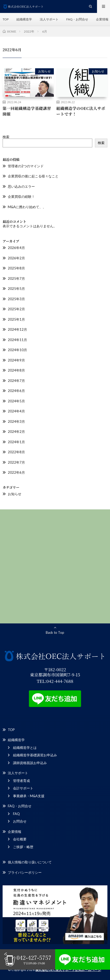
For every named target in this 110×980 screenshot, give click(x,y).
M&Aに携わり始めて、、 (27, 207)
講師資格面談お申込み (30, 763)
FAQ (16, 814)
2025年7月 (16, 278)
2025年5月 (16, 289)
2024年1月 (16, 442)
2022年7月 (16, 462)
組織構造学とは (25, 748)
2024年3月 (16, 421)
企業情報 (102, 19)
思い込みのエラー (21, 186)
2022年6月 (16, 472)
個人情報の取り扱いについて (30, 862)
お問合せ (20, 821)
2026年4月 (16, 248)
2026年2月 (16, 258)
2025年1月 (16, 319)
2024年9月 (16, 360)
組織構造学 (24, 19)
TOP (6, 19)
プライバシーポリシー (25, 872)
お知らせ (44, 71)
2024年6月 (16, 391)
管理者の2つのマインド (26, 166)
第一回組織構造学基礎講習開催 (27, 111)
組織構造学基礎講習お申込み (35, 755)
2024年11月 (17, 340)
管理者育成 (21, 781)
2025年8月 (16, 268)
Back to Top (55, 632)
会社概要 (20, 839)
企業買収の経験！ (21, 197)
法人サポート (49, 19)
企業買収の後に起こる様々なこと (33, 176)
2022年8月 (16, 452)
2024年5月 (16, 401)
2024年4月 (16, 411)
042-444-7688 (60, 681)
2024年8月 (16, 370)
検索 (6, 137)
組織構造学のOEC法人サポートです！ (81, 111)
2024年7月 (16, 381)
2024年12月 (17, 329)
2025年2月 (16, 309)
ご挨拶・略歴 (23, 847)
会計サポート (23, 788)
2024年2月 (16, 432)
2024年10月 (17, 350)
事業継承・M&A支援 (29, 796)
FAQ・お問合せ (77, 19)
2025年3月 (16, 299)
